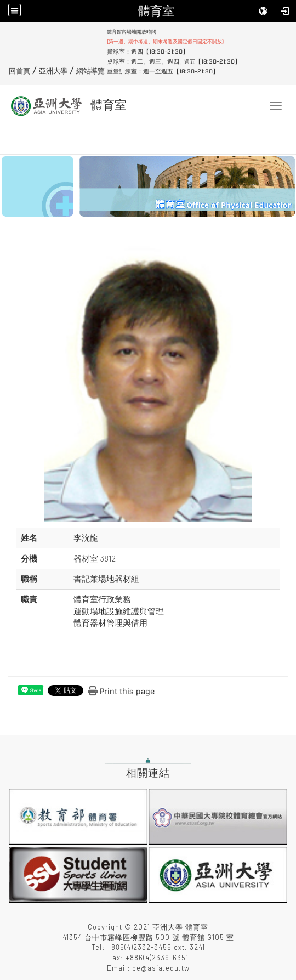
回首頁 (19, 71)
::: (5, 31)
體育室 (156, 11)
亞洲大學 (53, 71)
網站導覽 (90, 71)
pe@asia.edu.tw (161, 968)
